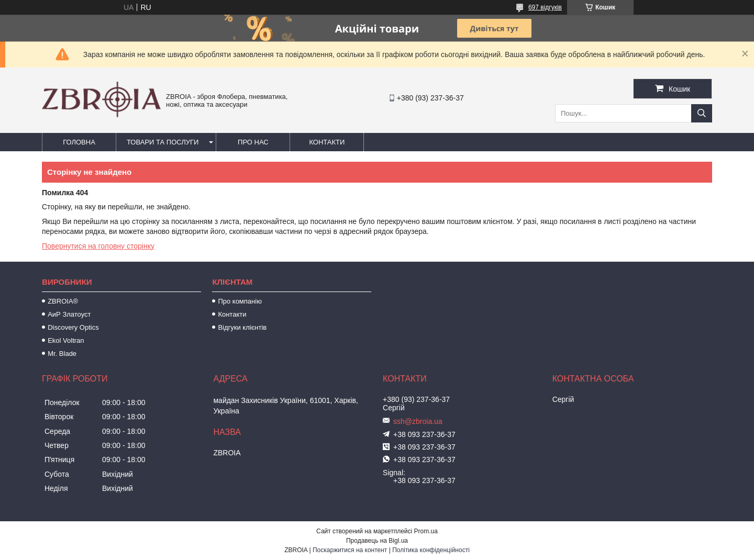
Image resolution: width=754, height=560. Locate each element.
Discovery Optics (73, 327)
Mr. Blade (62, 354)
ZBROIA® (63, 301)
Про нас (253, 142)
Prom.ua (426, 531)
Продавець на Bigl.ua (377, 541)
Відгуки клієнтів (242, 327)
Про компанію (240, 301)
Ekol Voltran (66, 340)
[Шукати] (702, 113)
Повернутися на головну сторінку (98, 246)
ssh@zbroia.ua (418, 421)
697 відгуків (545, 7)
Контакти (327, 142)
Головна (79, 142)
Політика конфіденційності (431, 550)
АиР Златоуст (69, 314)
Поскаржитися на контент (350, 550)
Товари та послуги (163, 142)
